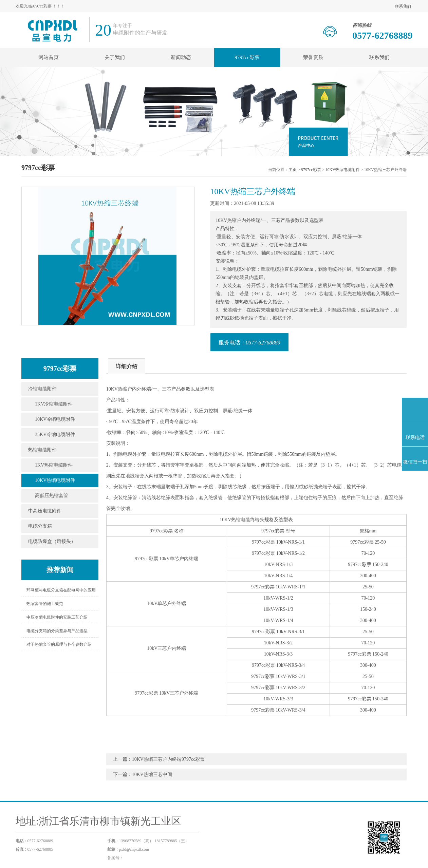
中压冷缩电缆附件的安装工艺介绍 (57, 617)
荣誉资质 (313, 57)
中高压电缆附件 (45, 511)
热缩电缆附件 (42, 450)
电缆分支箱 (40, 526)
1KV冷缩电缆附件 (54, 404)
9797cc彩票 (247, 57)
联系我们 (403, 6)
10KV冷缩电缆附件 (55, 419)
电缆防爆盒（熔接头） (52, 541)
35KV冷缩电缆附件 (55, 435)
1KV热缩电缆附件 (54, 465)
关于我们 (115, 57)
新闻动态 (181, 57)
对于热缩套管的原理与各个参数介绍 (59, 644)
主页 (293, 170)
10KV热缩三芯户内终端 (157, 759)
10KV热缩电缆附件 (342, 170)
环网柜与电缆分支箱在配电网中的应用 (61, 590)
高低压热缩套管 (52, 496)
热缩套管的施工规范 (45, 604)
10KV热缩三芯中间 (152, 775)
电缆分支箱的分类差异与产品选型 (57, 631)
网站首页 (49, 57)
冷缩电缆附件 (42, 389)
